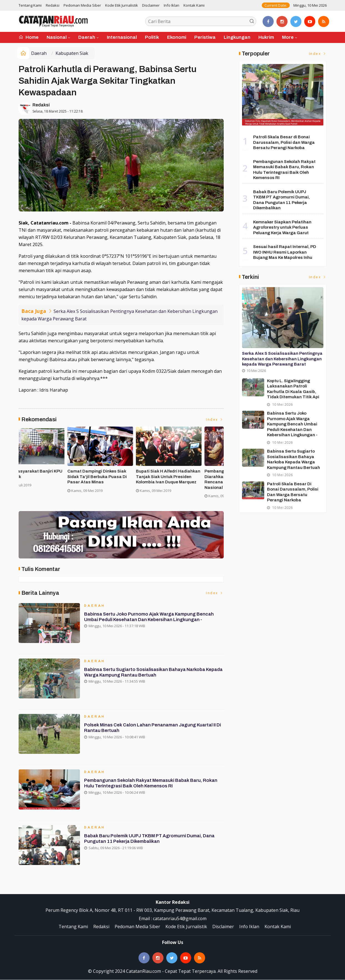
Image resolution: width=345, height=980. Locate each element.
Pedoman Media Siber (82, 5)
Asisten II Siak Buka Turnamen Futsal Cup (118, 474)
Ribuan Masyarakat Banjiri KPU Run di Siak (187, 474)
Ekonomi (177, 37)
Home (29, 37)
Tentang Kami (30, 5)
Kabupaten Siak (72, 53)
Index (215, 420)
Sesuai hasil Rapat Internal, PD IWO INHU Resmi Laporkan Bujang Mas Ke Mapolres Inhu (285, 252)
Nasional (57, 37)
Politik (152, 37)
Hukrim (266, 37)
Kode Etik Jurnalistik (122, 5)
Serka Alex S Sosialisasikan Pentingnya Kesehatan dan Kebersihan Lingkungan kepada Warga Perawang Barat (282, 359)
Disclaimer (151, 5)
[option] (53, 465)
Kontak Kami (194, 5)
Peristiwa (205, 37)
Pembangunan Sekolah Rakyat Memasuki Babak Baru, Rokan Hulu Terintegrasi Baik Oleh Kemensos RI (153, 786)
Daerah (87, 37)
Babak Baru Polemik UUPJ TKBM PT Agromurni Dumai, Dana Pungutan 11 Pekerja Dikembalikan (151, 841)
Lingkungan (237, 37)
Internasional (122, 37)
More (288, 37)
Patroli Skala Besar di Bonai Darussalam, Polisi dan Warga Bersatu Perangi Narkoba (284, 142)
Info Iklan (172, 5)
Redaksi (53, 5)
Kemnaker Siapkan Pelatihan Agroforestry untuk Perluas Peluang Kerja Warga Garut (282, 227)
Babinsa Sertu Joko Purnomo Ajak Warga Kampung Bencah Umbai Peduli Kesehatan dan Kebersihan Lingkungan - (150, 620)
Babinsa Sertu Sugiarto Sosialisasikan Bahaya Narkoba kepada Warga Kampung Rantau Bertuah (147, 675)
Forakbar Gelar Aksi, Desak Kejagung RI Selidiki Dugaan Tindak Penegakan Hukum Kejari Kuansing (51, 480)
